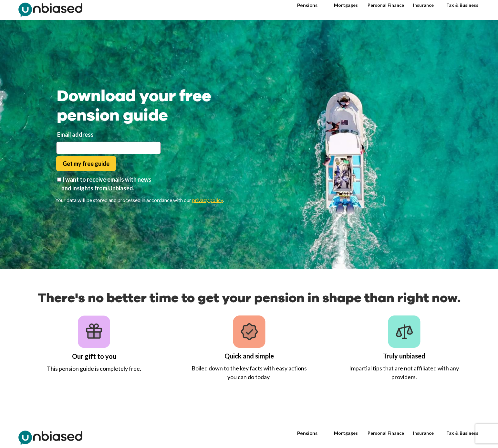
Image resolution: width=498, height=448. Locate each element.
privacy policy (207, 200)
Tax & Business (462, 5)
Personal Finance (386, 5)
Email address (75, 134)
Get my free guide (86, 164)
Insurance (423, 5)
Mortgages (346, 5)
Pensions (307, 5)
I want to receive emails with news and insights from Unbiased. (106, 184)
